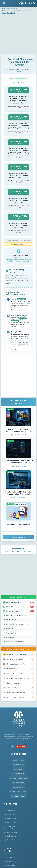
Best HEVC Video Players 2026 (19, 524)
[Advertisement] (18, 34)
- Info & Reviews (19, 240)
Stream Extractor (19, 774)
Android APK (10, 811)
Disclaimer (10, 865)
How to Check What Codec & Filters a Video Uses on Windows (19, 462)
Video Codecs (10, 818)
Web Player (18, 769)
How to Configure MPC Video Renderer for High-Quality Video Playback (19, 430)
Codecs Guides (10, 840)
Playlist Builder (19, 783)
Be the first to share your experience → (19, 551)
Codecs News (10, 836)
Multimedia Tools (9, 827)
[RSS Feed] (13, 747)
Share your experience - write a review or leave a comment (19, 261)
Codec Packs (10, 822)
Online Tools (19, 754)
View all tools (19, 796)
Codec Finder (18, 760)
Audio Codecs (10, 815)
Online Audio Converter (19, 792)
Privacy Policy (10, 862)
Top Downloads (10, 832)
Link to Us (21, 747)
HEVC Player (18, 765)
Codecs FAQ (10, 858)
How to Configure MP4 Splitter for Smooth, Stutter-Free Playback (19, 493)
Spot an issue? (18, 244)
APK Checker (18, 787)
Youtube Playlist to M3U (19, 778)
